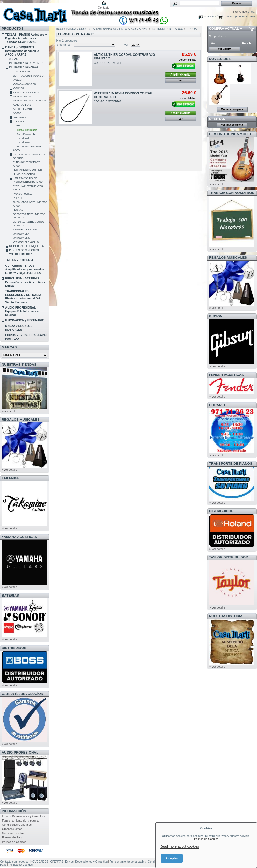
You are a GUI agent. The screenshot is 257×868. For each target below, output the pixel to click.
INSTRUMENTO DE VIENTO (26, 63)
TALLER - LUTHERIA (19, 260)
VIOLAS (17, 80)
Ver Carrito (224, 49)
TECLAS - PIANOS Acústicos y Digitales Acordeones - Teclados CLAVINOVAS (26, 38)
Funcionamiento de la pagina (20, 821)
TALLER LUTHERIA (21, 254)
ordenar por (64, 45)
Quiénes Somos (12, 829)
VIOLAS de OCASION (24, 84)
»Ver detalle (10, 411)
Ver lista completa (232, 109)
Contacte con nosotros (14, 862)
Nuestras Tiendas (13, 833)
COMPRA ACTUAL (224, 28)
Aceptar (172, 858)
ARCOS (17, 113)
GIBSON (216, 316)
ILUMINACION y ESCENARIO (25, 320)
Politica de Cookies (14, 842)
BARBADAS (19, 117)
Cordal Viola (23, 142)
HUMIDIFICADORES (24, 174)
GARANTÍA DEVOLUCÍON (23, 694)
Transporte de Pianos (231, 464)
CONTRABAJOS (22, 72)
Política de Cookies (206, 839)
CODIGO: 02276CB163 (108, 102)
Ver (126, 45)
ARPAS (13, 59)
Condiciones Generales (17, 825)
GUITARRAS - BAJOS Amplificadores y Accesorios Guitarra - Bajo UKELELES (25, 269)
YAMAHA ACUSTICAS (19, 537)
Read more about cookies (179, 846)
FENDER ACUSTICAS (226, 375)
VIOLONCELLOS (22, 97)
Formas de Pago (13, 837)
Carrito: (228, 16)
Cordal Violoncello (26, 134)
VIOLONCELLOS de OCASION (29, 101)
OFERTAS (217, 119)
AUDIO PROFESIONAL (20, 752)
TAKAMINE (11, 478)
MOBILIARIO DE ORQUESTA (26, 246)
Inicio (60, 29)
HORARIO (217, 405)
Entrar (252, 12)
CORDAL (18, 126)
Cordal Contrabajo (27, 130)
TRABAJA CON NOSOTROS (232, 193)
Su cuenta (210, 16)
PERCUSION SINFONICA (24, 250)
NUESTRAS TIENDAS (19, 364)
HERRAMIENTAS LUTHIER (27, 170)
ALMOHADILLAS (22, 105)
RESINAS (18, 210)
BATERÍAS (10, 595)
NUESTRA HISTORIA (226, 616)
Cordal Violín (23, 138)
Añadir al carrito (180, 75)
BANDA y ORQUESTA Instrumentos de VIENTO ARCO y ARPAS (22, 51)
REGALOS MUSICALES (21, 419)
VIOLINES (18, 88)
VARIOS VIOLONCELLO (26, 242)
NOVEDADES (220, 59)
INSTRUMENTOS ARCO (23, 67)
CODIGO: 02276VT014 (107, 63)
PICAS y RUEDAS (23, 194)
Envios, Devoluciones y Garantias (23, 816)
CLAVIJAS (18, 121)
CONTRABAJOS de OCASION (29, 76)
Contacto (104, 8)
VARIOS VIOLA (21, 234)
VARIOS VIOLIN (21, 238)
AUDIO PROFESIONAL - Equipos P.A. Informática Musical (22, 311)
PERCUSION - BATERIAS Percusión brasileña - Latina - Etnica (25, 282)
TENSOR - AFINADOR (25, 230)
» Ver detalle (217, 184)
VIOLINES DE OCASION (26, 92)
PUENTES (19, 198)
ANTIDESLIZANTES (24, 109)
